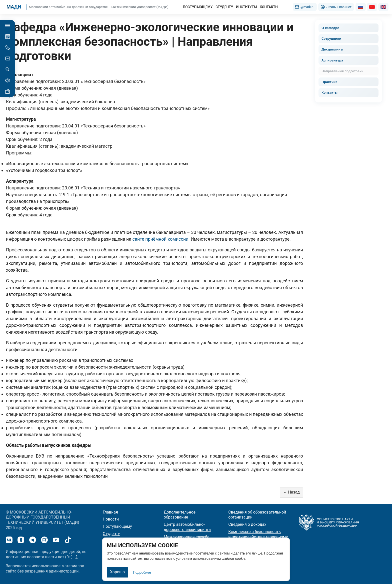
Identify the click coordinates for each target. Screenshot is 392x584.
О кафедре (330, 28)
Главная (110, 512)
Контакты (329, 92)
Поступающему (117, 526)
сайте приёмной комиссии (160, 239)
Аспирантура (332, 60)
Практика (329, 82)
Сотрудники (331, 38)
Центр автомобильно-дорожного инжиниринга (187, 527)
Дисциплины (332, 49)
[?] (76, 557)
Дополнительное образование (180, 515)
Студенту (111, 534)
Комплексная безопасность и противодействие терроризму (258, 534)
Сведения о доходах (247, 524)
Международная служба (187, 537)
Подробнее (142, 573)
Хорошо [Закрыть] (117, 572)
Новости (111, 519)
